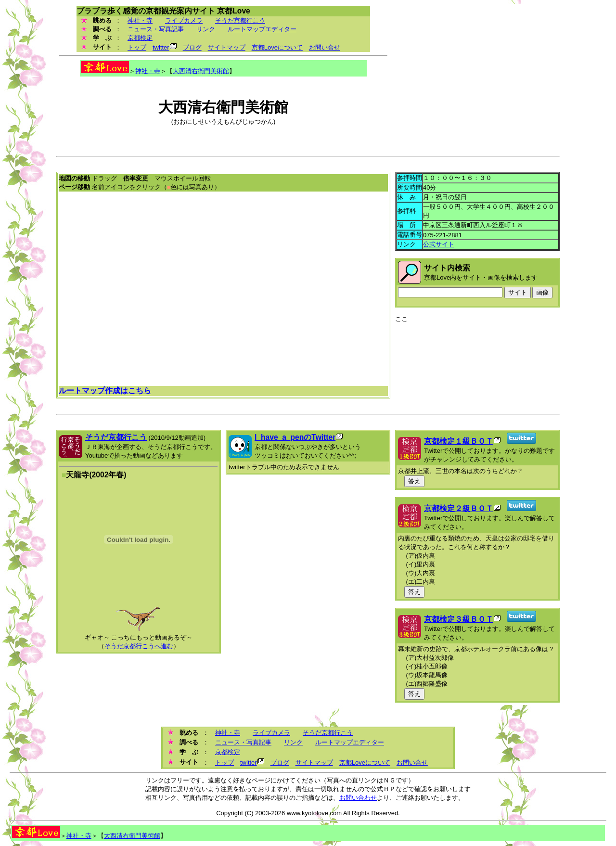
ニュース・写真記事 (156, 29)
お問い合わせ (358, 798)
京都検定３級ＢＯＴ (459, 619)
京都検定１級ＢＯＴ (459, 441)
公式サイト (439, 244)
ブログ (192, 47)
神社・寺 (140, 20)
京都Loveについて (277, 47)
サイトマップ (227, 47)
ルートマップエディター (262, 29)
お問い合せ (325, 47)
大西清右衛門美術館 (201, 71)
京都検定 (140, 38)
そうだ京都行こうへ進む (139, 646)
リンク (206, 29)
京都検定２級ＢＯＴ (459, 508)
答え (414, 481)
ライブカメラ (184, 20)
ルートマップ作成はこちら (105, 391)
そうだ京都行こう (240, 20)
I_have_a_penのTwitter (295, 437)
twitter (161, 47)
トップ (137, 47)
